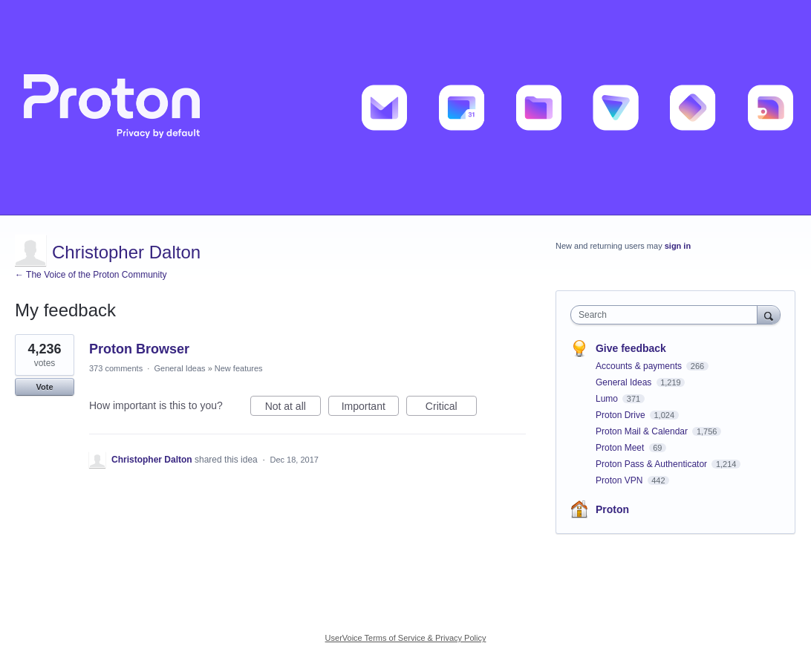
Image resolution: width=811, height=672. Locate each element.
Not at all (293, 408)
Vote (44, 387)
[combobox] (667, 315)
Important (370, 408)
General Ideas (179, 368)
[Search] (769, 314)
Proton (612, 509)
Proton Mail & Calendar (643, 431)
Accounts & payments (640, 366)
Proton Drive (622, 415)
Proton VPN (621, 480)
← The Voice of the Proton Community (91, 275)
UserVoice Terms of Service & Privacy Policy (406, 638)
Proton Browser (139, 349)
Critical (451, 408)
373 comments (116, 368)
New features (239, 368)
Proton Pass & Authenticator (652, 464)
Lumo (608, 399)
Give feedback (631, 348)
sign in (678, 246)
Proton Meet (621, 448)
